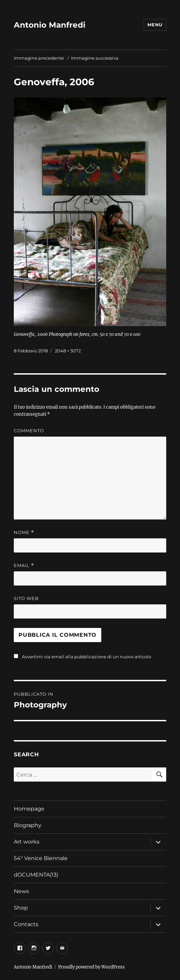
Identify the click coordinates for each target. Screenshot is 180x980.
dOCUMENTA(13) (37, 875)
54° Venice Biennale (41, 858)
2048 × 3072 (68, 351)
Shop (21, 908)
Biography (28, 825)
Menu (155, 25)
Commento (29, 431)
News (21, 891)
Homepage (29, 809)
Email (24, 565)
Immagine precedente (39, 58)
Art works (27, 842)
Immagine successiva (95, 58)
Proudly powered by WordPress (92, 967)
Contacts (26, 924)
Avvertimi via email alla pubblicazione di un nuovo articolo (86, 657)
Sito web (26, 598)
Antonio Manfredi (50, 25)
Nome (24, 532)
